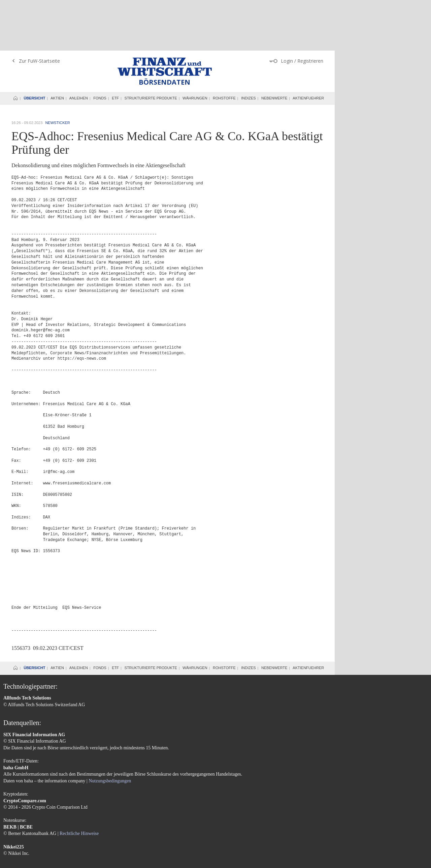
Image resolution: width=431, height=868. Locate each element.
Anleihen (79, 48)
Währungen (195, 48)
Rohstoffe (224, 48)
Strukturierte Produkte (151, 48)
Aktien (57, 48)
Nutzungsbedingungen (110, 730)
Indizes (248, 48)
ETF (115, 48)
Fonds (100, 48)
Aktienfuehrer (308, 48)
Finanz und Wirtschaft (165, 16)
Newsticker (57, 72)
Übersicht (34, 48)
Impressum (14, 833)
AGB (32, 833)
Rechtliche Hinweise (79, 783)
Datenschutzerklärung (61, 833)
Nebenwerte (274, 48)
